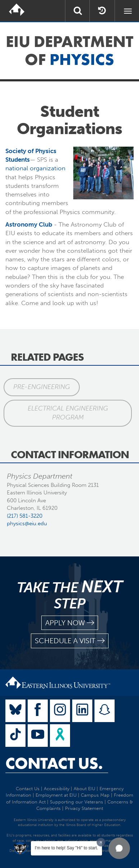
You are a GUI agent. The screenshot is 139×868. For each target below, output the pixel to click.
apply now (70, 623)
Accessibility (57, 789)
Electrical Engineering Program (68, 413)
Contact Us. (54, 763)
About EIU (84, 789)
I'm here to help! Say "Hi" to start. (66, 848)
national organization (35, 168)
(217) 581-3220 (25, 516)
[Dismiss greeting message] (101, 842)
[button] (119, 848)
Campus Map (95, 795)
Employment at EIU (56, 795)
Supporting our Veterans (77, 802)
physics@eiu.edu (27, 523)
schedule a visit (70, 641)
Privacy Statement (84, 808)
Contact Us (28, 789)
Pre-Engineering (42, 387)
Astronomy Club (29, 224)
